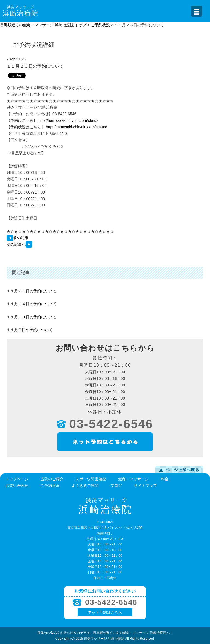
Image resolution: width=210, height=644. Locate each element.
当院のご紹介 (52, 479)
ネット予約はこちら (105, 612)
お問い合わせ (17, 486)
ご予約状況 (100, 25)
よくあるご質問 (85, 486)
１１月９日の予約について (30, 330)
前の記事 (17, 238)
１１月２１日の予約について (31, 291)
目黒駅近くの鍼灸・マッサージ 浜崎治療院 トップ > (45, 25)
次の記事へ (19, 244)
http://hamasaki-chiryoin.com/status (68, 120)
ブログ (116, 486)
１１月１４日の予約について (31, 304)
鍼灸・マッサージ (133, 479)
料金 (165, 479)
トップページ (17, 479)
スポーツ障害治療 (91, 479)
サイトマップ (145, 486)
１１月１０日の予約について (31, 317)
